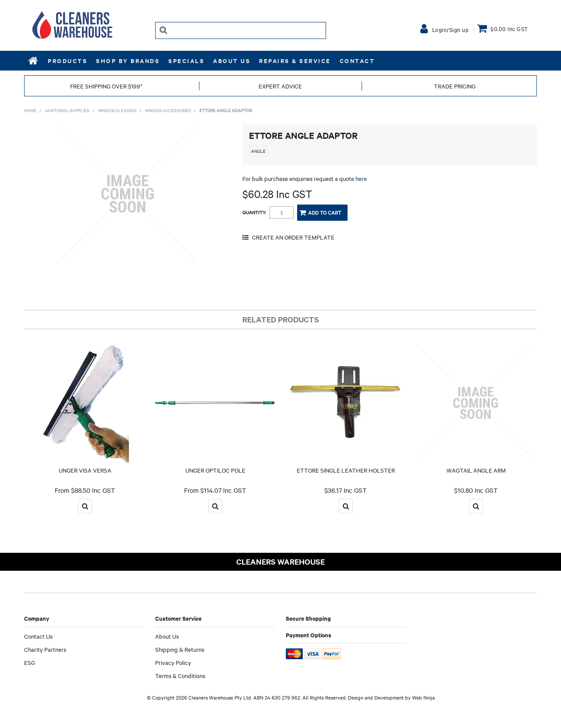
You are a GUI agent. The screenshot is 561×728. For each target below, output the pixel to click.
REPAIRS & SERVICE (295, 61)
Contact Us (38, 636)
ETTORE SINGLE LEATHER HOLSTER (346, 470)
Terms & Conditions (180, 675)
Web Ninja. (424, 697)
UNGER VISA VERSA (85, 470)
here (361, 178)
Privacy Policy (173, 662)
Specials (186, 61)
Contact (357, 61)
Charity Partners (45, 649)
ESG (30, 662)
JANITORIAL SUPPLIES (67, 110)
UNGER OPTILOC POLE (215, 470)
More (85, 506)
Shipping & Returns (180, 649)
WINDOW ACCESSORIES (168, 110)
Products (67, 61)
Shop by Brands (128, 61)
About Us (232, 61)
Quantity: (254, 212)
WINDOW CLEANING (117, 110)
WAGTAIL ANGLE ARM (476, 470)
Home (34, 60)
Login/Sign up (451, 29)
